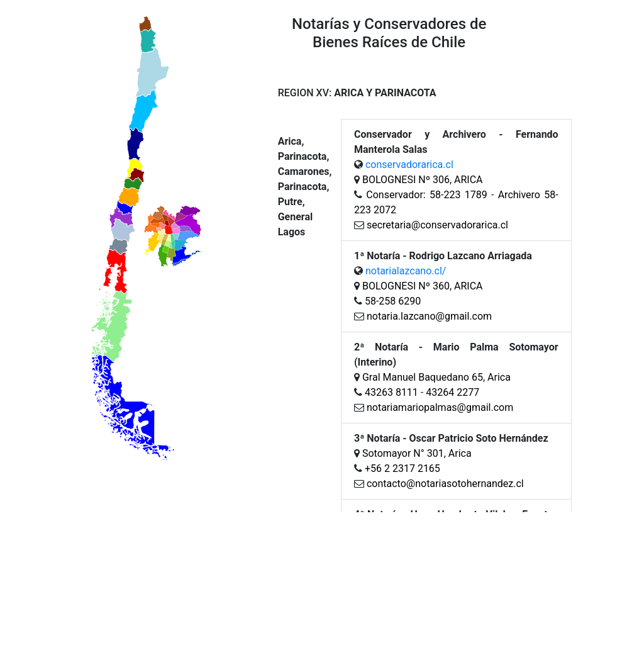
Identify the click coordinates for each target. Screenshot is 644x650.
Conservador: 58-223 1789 (426, 195)
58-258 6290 (393, 301)
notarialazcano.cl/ (406, 271)
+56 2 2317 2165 (402, 468)
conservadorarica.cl (409, 165)
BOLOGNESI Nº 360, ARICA (423, 286)
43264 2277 (452, 392)
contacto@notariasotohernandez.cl (445, 484)
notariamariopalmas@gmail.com (440, 407)
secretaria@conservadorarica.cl (437, 225)
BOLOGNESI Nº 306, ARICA (423, 180)
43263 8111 (391, 392)
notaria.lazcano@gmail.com (428, 316)
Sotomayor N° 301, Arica (417, 453)
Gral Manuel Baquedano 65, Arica (436, 377)
